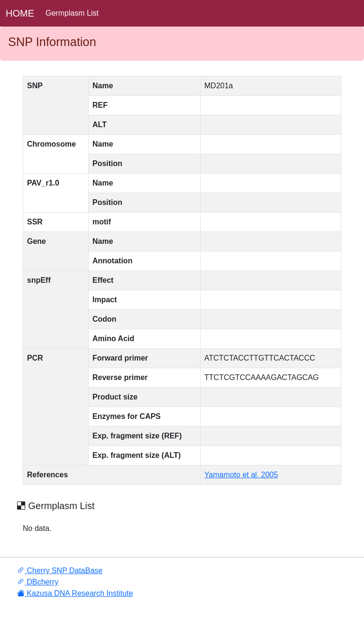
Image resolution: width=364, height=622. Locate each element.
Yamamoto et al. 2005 (241, 475)
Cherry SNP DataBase (60, 571)
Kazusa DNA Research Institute (75, 593)
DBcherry (38, 582)
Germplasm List (72, 13)
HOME (20, 13)
